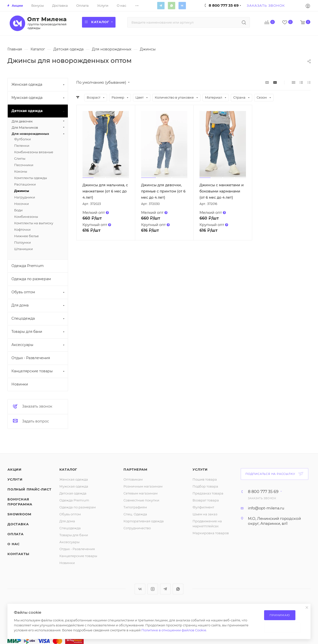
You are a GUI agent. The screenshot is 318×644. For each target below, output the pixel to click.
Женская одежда (74, 479)
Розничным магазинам (143, 486)
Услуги (15, 479)
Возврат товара (206, 500)
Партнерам (135, 469)
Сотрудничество (137, 528)
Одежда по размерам (78, 507)
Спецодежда (70, 528)
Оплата (16, 534)
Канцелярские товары (78, 556)
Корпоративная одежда (144, 521)
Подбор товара (205, 486)
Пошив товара (205, 479)
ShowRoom (19, 514)
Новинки (67, 563)
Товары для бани (74, 535)
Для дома (67, 521)
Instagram (153, 589)
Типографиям (135, 507)
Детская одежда (73, 493)
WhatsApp (171, 5)
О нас (14, 544)
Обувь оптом (70, 514)
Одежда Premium (74, 500)
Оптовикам (133, 479)
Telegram (161, 5)
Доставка (18, 524)
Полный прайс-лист (29, 489)
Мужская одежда (74, 486)
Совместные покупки (141, 500)
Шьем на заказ (205, 514)
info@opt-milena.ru (266, 508)
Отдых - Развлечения (77, 549)
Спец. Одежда (135, 514)
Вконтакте (182, 5)
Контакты (18, 554)
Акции (15, 469)
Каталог (68, 469)
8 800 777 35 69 (263, 492)
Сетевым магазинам (140, 493)
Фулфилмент (203, 507)
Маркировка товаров (211, 533)
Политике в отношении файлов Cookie (174, 630)
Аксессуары (69, 542)
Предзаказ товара (208, 493)
